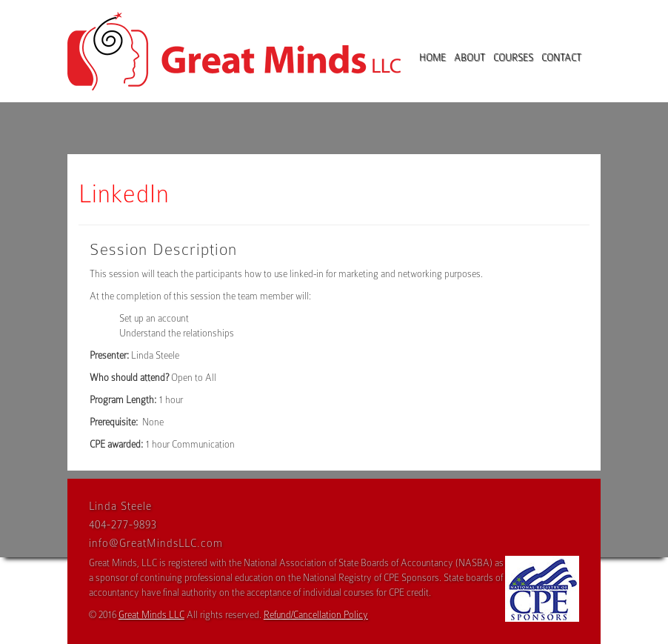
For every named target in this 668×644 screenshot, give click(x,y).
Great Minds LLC (151, 615)
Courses (513, 57)
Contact (561, 57)
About (470, 57)
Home (432, 57)
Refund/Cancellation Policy (316, 615)
